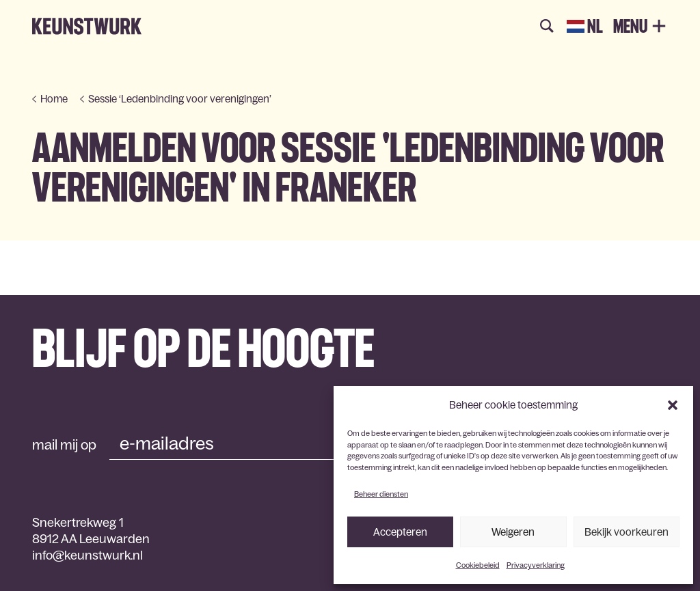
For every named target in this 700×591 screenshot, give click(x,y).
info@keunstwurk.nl (87, 555)
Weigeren (513, 532)
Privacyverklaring (536, 565)
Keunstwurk (87, 27)
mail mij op (64, 445)
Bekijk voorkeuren (627, 532)
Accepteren (400, 532)
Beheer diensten (381, 494)
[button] (673, 405)
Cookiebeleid (478, 565)
